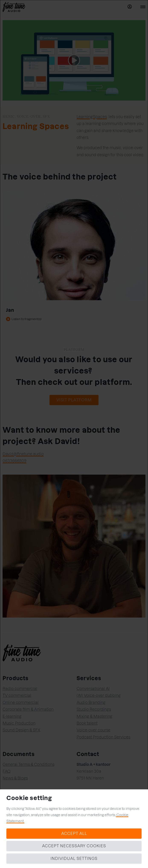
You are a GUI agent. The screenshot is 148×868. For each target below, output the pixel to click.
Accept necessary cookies (74, 846)
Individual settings (74, 858)
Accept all (74, 833)
